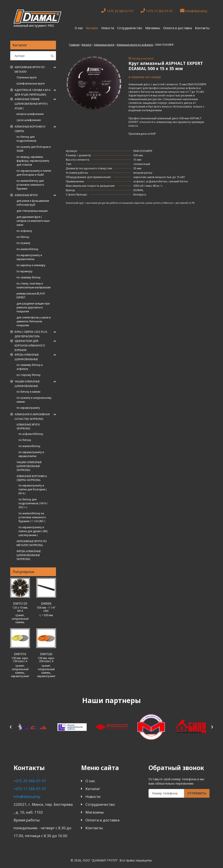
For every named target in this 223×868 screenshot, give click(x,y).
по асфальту (24, 231)
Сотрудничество (130, 28)
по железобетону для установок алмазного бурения (30, 185)
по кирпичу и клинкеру (31, 265)
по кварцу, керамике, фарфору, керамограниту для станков (33, 161)
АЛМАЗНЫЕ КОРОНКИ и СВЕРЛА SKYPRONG (32, 478)
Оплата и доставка (177, 28)
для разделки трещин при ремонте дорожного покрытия (33, 307)
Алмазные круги (26, 195)
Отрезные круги (27, 77)
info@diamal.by (194, 11)
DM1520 (46, 654)
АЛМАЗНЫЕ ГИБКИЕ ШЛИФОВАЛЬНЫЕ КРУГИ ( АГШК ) (31, 104)
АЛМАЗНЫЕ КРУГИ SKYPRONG (28, 426)
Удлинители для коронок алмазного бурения (30, 346)
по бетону (23, 237)
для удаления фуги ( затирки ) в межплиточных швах (33, 221)
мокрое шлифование (30, 114)
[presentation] (11, 726)
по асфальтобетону (31, 434)
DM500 (46, 603)
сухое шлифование (29, 120)
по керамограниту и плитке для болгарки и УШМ (34, 173)
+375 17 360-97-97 (157, 11)
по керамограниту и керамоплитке (29, 257)
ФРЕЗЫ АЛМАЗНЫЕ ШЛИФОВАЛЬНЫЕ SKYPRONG (29, 555)
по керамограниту (28, 408)
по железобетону (27, 249)
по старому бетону (29, 375)
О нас (79, 28)
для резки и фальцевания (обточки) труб (33, 203)
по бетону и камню (29, 392)
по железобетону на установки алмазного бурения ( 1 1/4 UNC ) (32, 517)
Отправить (197, 793)
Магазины (153, 28)
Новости (108, 28)
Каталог (92, 28)
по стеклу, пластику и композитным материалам (34, 285)
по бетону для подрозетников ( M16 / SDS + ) (33, 503)
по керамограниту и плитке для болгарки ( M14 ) (33, 489)
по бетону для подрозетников (26, 139)
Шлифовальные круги (31, 83)
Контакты (202, 28)
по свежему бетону (29, 277)
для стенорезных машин (32, 211)
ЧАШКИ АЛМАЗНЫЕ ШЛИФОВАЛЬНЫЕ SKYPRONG (29, 466)
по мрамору (24, 271)
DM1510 (20, 654)
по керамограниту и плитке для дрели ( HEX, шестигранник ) (33, 531)
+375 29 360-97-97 (117, 11)
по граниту (23, 243)
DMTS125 (20, 603)
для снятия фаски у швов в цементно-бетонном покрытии (34, 321)
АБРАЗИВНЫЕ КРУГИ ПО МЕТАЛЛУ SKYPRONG (32, 543)
